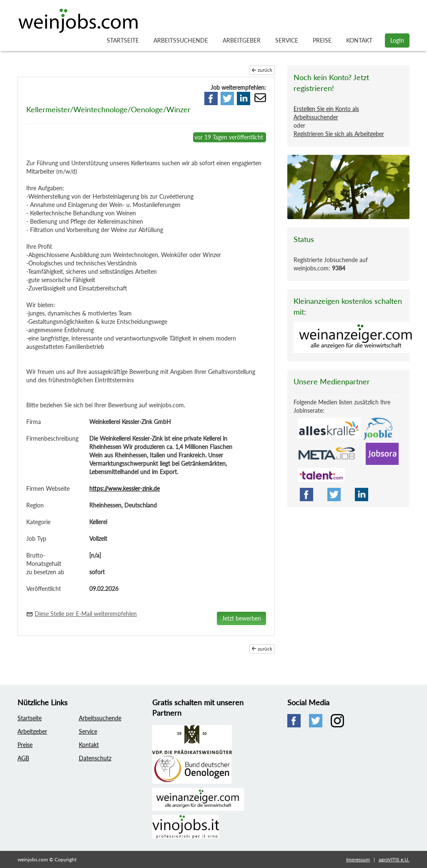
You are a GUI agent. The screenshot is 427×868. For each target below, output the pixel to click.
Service (287, 40)
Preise (322, 40)
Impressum (358, 859)
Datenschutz (95, 758)
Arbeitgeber (242, 40)
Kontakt (359, 40)
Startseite (123, 40)
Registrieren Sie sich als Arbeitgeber (339, 134)
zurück (262, 70)
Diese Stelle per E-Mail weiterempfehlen (86, 614)
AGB (23, 758)
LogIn (397, 40)
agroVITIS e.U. (394, 859)
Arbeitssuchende (181, 40)
